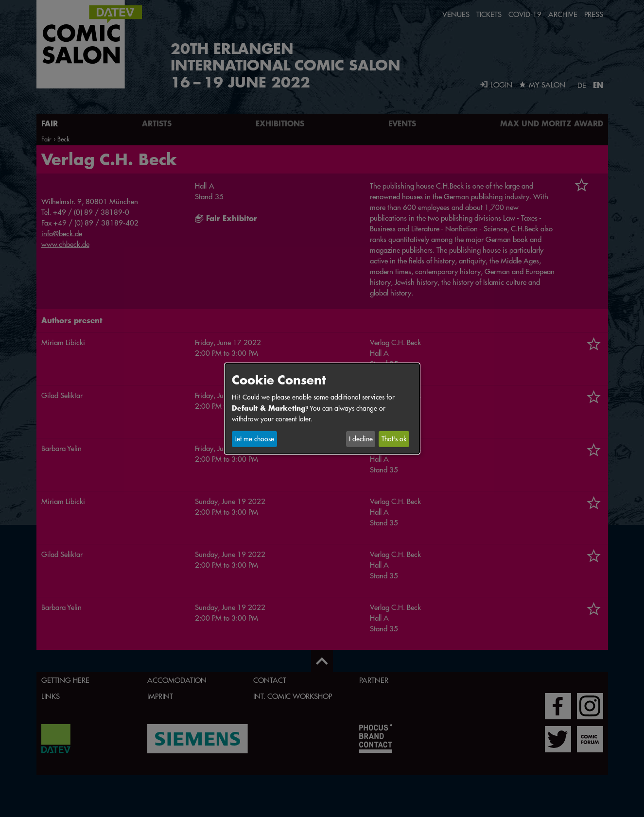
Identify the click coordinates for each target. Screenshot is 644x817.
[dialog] (322, 408)
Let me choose (254, 439)
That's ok (394, 439)
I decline (361, 439)
